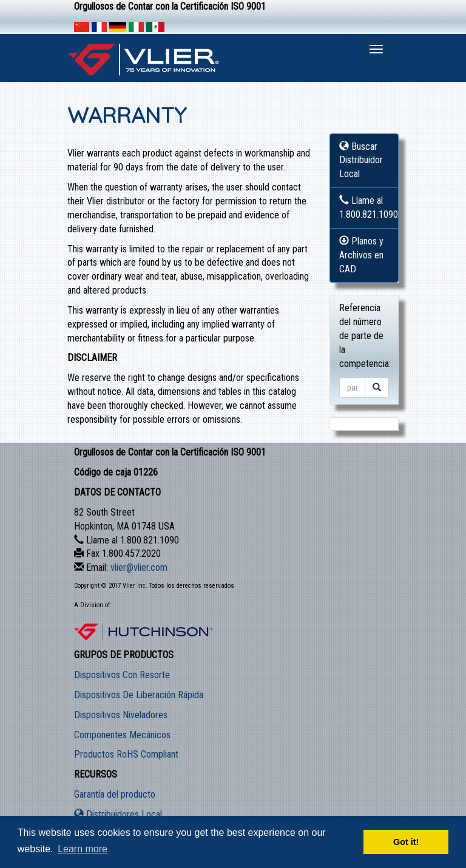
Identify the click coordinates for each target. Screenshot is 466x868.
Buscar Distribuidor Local (361, 160)
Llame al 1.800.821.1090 (369, 207)
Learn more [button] (83, 849)
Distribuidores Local (118, 814)
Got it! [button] (406, 842)
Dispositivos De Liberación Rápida (139, 695)
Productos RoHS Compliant (126, 754)
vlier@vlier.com (139, 567)
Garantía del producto (115, 794)
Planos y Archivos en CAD (361, 255)
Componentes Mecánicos (122, 735)
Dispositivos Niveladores (121, 715)
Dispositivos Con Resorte (122, 675)
